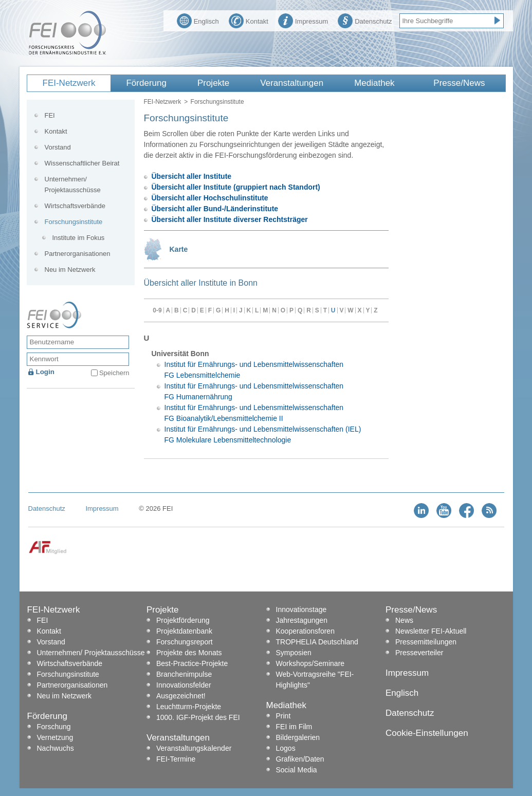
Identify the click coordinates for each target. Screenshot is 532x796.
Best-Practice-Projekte (192, 663)
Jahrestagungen (302, 620)
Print (283, 716)
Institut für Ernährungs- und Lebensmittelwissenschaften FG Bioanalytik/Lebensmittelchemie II (254, 413)
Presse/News (459, 83)
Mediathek (374, 83)
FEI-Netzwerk (69, 83)
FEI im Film (294, 727)
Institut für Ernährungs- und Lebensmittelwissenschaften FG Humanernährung (254, 391)
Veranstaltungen (292, 83)
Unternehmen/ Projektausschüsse (73, 184)
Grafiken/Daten (300, 759)
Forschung (54, 727)
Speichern (114, 373)
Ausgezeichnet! (181, 696)
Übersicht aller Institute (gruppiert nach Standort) (236, 187)
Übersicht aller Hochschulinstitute (210, 198)
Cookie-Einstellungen (427, 733)
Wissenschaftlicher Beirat (82, 163)
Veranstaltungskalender (194, 748)
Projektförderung (183, 620)
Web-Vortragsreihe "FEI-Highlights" (315, 680)
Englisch (198, 20)
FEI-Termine (176, 759)
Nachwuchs (56, 748)
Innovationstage (301, 609)
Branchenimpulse (184, 674)
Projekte (213, 83)
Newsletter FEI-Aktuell (431, 631)
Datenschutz (365, 20)
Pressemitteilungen (426, 642)
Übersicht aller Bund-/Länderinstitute (215, 209)
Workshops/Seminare (310, 663)
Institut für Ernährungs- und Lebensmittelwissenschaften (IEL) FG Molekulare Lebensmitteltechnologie (263, 434)
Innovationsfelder (184, 685)
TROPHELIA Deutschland (317, 642)
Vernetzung (55, 737)
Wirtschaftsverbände (75, 206)
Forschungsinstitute (74, 222)
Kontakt (249, 20)
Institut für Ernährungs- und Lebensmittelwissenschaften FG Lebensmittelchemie (254, 370)
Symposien (294, 653)
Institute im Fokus (79, 238)
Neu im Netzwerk (70, 270)
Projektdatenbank (184, 631)
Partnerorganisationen (78, 254)
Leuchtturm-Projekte (189, 707)
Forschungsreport (185, 642)
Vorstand (58, 147)
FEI (50, 115)
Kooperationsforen (305, 631)
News (404, 620)
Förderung (146, 83)
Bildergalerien (298, 737)
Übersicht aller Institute (192, 176)
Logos (286, 748)
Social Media (297, 770)
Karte (179, 249)
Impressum (303, 20)
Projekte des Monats (189, 653)
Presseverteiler (419, 653)
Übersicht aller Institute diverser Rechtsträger (230, 219)
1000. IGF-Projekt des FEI (198, 717)
